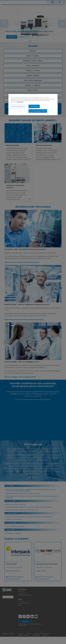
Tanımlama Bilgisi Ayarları (18, 106)
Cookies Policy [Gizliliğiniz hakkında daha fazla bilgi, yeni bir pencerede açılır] (20, 102)
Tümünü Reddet (34, 106)
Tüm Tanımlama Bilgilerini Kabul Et (38, 111)
